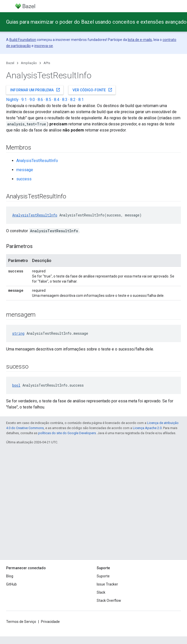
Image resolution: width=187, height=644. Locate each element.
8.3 (65, 100)
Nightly (12, 100)
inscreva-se (44, 46)
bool (16, 385)
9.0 (32, 100)
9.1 (24, 100)
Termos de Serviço (21, 622)
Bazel (10, 63)
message (25, 170)
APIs (47, 63)
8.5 (48, 100)
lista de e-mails (140, 40)
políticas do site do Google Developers (67, 433)
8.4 (57, 100)
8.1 (81, 100)
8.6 (40, 100)
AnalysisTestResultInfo (37, 161)
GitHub (11, 584)
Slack (101, 592)
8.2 (73, 100)
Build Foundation (23, 40)
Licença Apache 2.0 (147, 428)
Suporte (103, 576)
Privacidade (50, 622)
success (24, 179)
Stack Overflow (109, 601)
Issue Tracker (107, 584)
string (18, 333)
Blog (10, 576)
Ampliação (29, 63)
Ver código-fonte (92, 90)
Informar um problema (35, 90)
